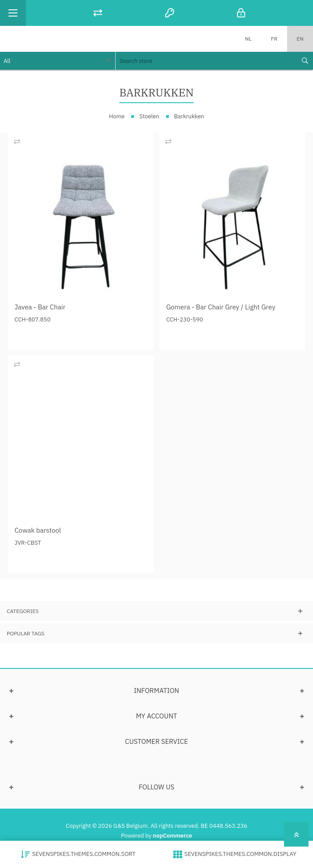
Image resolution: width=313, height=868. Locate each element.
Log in (241, 13)
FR (274, 39)
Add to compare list (17, 142)
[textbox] (206, 61)
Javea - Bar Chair (40, 307)
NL (248, 39)
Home (117, 116)
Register (169, 13)
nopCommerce (172, 836)
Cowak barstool (38, 530)
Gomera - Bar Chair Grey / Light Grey (221, 307)
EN (300, 39)
